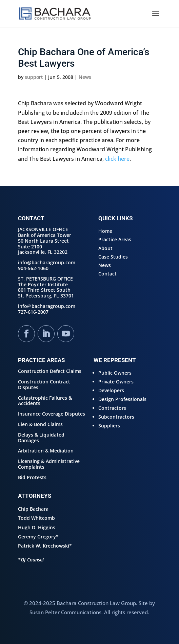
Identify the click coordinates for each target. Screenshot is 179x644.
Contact (107, 274)
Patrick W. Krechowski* (45, 546)
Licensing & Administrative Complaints (49, 464)
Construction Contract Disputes (44, 384)
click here (117, 159)
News (85, 77)
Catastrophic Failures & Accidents (45, 401)
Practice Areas (115, 239)
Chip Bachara (33, 509)
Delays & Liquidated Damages (41, 438)
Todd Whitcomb (36, 518)
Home (105, 231)
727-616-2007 (33, 312)
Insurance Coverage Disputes (52, 414)
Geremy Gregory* (38, 537)
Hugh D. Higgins (37, 527)
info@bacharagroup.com (47, 262)
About (105, 248)
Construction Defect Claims (50, 371)
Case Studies (113, 257)
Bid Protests (32, 477)
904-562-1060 (33, 268)
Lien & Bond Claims (40, 424)
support (34, 77)
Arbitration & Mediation (46, 451)
